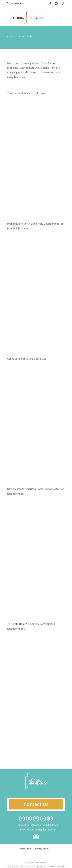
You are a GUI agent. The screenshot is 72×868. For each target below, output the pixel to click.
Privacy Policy (42, 849)
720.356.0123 (50, 825)
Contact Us (36, 804)
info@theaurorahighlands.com (38, 829)
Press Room (26, 849)
